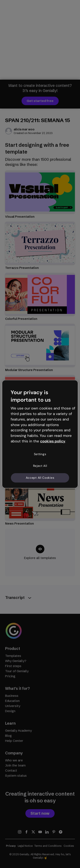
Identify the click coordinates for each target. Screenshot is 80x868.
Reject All (40, 466)
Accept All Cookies (40, 478)
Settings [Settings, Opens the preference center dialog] (40, 454)
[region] (40, 434)
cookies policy (53, 441)
